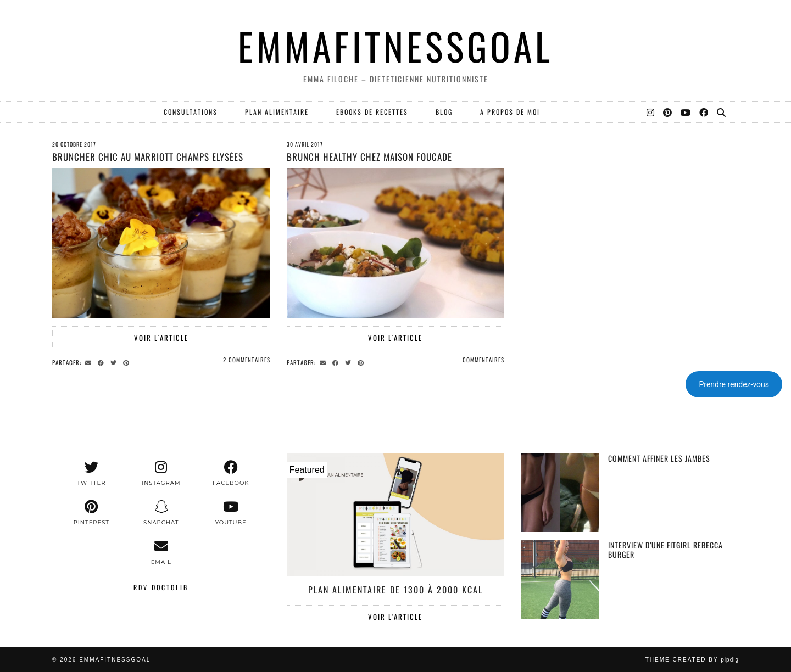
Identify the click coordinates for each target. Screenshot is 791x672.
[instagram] (161, 473)
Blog (444, 112)
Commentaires (483, 360)
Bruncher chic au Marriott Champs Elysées (148, 157)
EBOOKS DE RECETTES (372, 112)
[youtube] (231, 513)
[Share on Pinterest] (128, 362)
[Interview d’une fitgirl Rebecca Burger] (560, 579)
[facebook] (231, 473)
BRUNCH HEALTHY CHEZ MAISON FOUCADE (369, 157)
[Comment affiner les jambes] (560, 493)
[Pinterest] (668, 112)
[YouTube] (686, 112)
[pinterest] (91, 513)
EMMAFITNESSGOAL (396, 46)
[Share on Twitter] (115, 362)
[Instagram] (651, 112)
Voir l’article (161, 338)
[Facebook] (704, 112)
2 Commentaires (247, 360)
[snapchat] (161, 513)
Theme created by (692, 660)
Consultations (191, 112)
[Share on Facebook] (102, 362)
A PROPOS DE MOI (510, 112)
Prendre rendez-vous (734, 384)
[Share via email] (90, 362)
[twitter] (91, 473)
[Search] (722, 112)
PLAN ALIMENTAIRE (277, 112)
